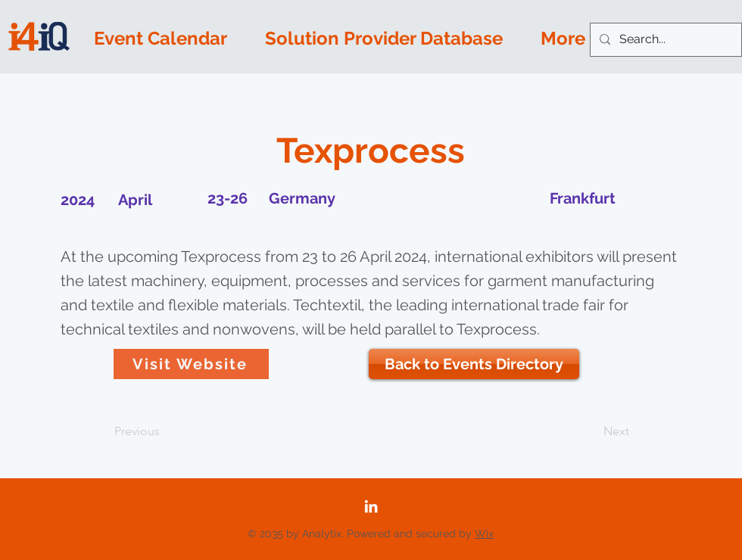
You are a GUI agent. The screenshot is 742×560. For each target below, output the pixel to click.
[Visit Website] (191, 364)
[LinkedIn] (371, 506)
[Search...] (664, 40)
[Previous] (164, 431)
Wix (484, 534)
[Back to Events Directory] (474, 364)
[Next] (591, 431)
